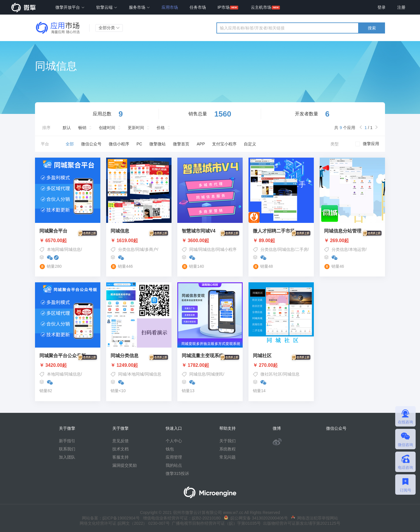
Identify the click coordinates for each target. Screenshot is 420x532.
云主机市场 (261, 7)
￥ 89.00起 (281, 241)
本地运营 (357, 249)
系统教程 (228, 449)
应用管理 (174, 457)
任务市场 (198, 7)
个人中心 (174, 441)
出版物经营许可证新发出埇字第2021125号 (300, 523)
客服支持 (120, 457)
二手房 (302, 249)
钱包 (170, 449)
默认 (67, 128)
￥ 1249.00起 (139, 365)
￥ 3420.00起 (68, 365)
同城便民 (215, 374)
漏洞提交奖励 (125, 465)
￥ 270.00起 (281, 365)
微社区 (267, 374)
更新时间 (136, 128)
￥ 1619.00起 (139, 241)
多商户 (151, 249)
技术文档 (120, 449)
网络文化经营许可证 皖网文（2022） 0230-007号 (125, 523)
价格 (161, 128)
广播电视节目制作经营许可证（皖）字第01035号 (215, 523)
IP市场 (224, 7)
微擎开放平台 (70, 7)
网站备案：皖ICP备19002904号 (111, 518)
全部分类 (109, 28)
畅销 (82, 128)
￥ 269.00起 (352, 241)
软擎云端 (107, 7)
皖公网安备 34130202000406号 (256, 518)
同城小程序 (226, 249)
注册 (401, 7)
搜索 (372, 28)
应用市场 (170, 7)
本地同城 (55, 249)
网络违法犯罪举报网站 (315, 518)
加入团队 (67, 457)
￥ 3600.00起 (210, 241)
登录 (381, 7)
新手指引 (67, 441)
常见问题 (228, 457)
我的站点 (174, 465)
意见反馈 (120, 441)
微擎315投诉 (177, 473)
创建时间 (107, 128)
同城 (140, 249)
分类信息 (126, 249)
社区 (278, 374)
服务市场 (139, 7)
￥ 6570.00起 (68, 241)
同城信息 (73, 249)
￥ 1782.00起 (210, 365)
